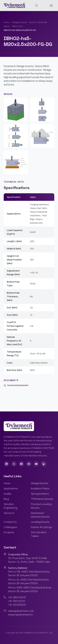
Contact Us (10, 522)
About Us (9, 513)
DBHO (7, 26)
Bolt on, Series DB (38, 22)
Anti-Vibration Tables (39, 534)
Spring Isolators (40, 494)
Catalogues (10, 527)
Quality (8, 494)
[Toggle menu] (51, 6)
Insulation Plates (40, 488)
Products (9, 532)
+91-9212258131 (17, 605)
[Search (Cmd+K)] (37, 6)
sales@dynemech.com (21, 611)
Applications (11, 488)
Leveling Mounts (40, 522)
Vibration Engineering (11, 506)
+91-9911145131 (17, 601)
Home (7, 22)
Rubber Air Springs (42, 527)
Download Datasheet (16, 385)
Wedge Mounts (19, 22)
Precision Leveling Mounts (41, 506)
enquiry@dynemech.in (20, 615)
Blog (6, 499)
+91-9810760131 (17, 597)
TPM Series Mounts (42, 499)
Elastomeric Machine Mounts (40, 515)
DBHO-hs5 (17, 26)
